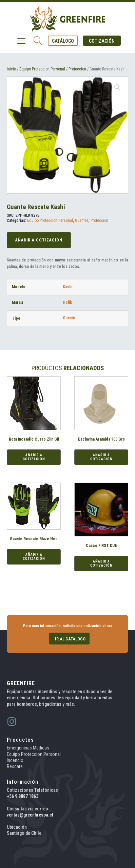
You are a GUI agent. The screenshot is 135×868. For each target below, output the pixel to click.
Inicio (11, 69)
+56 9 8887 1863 (23, 796)
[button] (63, 41)
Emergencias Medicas (28, 748)
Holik (67, 302)
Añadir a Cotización (39, 240)
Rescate (15, 766)
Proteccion (77, 69)
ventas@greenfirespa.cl (30, 815)
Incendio (15, 760)
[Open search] (38, 41)
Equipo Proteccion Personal (42, 69)
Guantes (82, 220)
